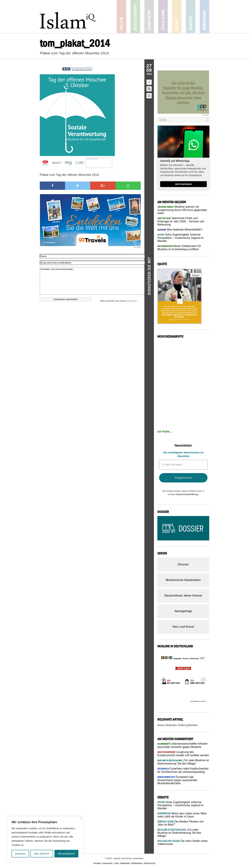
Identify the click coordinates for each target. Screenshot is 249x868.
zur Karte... (165, 431)
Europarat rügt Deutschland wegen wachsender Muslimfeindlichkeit (177, 780)
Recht (177, 17)
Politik (121, 17)
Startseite (149, 17)
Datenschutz (150, 863)
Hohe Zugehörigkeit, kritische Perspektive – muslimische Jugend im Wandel (181, 238)
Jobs (116, 863)
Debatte (191, 17)
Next (202, 679)
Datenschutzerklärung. (187, 494)
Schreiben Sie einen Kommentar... (92, 281)
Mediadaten (137, 863)
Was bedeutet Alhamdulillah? (180, 230)
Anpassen (20, 854)
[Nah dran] (81, 818)
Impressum (107, 863)
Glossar (183, 564)
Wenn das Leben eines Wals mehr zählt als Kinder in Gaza (182, 815)
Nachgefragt (183, 611)
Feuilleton (163, 17)
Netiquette (132, 301)
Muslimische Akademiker (183, 580)
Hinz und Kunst (183, 627)
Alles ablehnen (42, 854)
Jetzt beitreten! (183, 184)
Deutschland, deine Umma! (183, 596)
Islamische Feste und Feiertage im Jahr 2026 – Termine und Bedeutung (181, 221)
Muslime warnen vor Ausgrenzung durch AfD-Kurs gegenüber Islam (182, 210)
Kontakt (97, 863)
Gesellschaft (135, 17)
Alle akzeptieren (66, 854)
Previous (163, 679)
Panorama (204, 17)
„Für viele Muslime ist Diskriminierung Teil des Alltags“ (179, 833)
